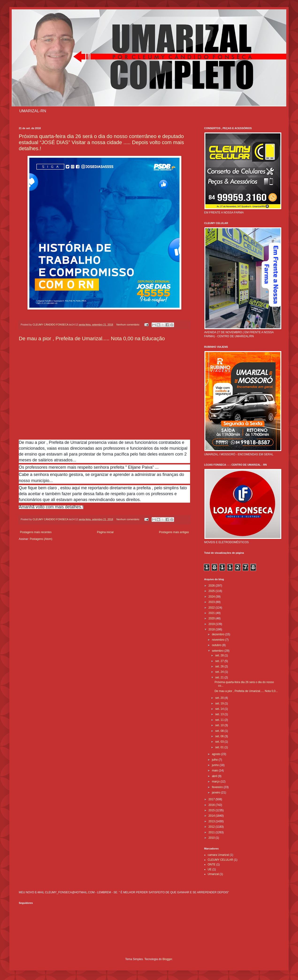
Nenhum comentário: (128, 325)
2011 (212, 832)
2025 (212, 591)
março (216, 782)
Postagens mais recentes (36, 532)
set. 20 (220, 698)
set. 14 (220, 709)
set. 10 (220, 725)
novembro (219, 640)
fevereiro (218, 787)
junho (216, 765)
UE (210, 869)
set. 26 (220, 666)
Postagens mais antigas (174, 532)
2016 (212, 805)
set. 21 (220, 677)
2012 (212, 827)
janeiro (216, 793)
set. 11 (220, 720)
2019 (212, 624)
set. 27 (220, 661)
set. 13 (220, 714)
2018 (212, 629)
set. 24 (220, 672)
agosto (216, 754)
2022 (212, 608)
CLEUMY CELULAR (220, 860)
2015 (212, 810)
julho (215, 760)
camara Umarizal (218, 855)
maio (215, 771)
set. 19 (220, 703)
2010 (212, 838)
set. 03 (220, 742)
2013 (212, 821)
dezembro (219, 634)
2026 (212, 586)
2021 (212, 613)
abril (215, 776)
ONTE (212, 864)
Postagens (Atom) (41, 539)
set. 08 (220, 731)
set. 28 (220, 655)
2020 (212, 618)
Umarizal (213, 874)
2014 (212, 816)
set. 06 (220, 736)
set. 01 (220, 747)
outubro (217, 645)
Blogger (167, 959)
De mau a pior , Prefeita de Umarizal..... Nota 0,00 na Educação (92, 339)
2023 (212, 602)
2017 (212, 799)
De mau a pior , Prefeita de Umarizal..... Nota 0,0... (246, 691)
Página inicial (105, 532)
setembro (218, 651)
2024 (212, 597)
